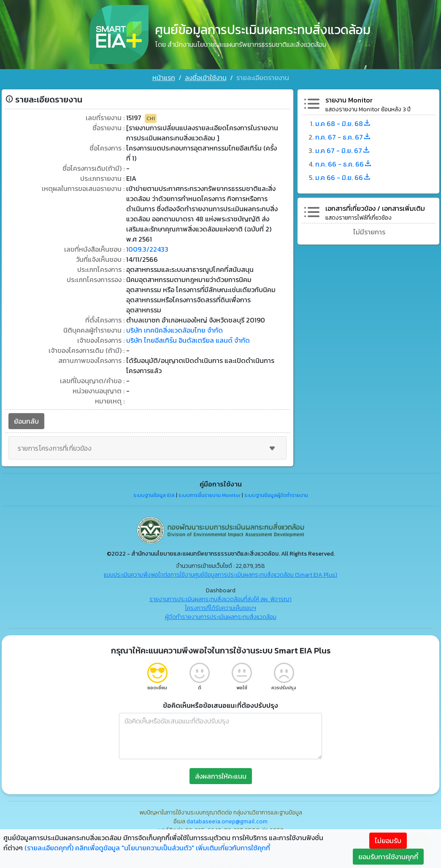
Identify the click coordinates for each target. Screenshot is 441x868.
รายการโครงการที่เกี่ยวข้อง (147, 448)
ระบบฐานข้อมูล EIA (154, 495)
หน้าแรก (164, 78)
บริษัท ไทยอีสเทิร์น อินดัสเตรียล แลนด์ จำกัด (188, 340)
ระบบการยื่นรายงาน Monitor (210, 495)
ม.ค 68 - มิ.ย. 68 (343, 124)
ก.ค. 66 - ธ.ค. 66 (344, 164)
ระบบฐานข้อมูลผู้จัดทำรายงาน (276, 495)
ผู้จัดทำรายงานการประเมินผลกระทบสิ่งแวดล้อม (221, 617)
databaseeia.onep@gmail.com (227, 821)
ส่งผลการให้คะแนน (221, 776)
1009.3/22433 (147, 249)
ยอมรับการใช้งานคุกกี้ (388, 857)
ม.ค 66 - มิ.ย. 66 (343, 177)
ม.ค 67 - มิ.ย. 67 (343, 150)
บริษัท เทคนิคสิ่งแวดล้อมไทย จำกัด (175, 330)
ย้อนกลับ (26, 421)
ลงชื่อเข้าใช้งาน (206, 78)
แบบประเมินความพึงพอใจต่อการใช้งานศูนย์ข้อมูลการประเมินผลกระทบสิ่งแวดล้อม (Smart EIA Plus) (220, 575)
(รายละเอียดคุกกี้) (49, 848)
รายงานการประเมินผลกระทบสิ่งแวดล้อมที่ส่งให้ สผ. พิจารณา (220, 599)
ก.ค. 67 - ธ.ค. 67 (343, 137)
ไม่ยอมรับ (388, 841)
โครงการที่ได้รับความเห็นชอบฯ (220, 608)
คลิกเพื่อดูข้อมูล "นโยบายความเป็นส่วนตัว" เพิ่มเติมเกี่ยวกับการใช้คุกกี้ (173, 848)
